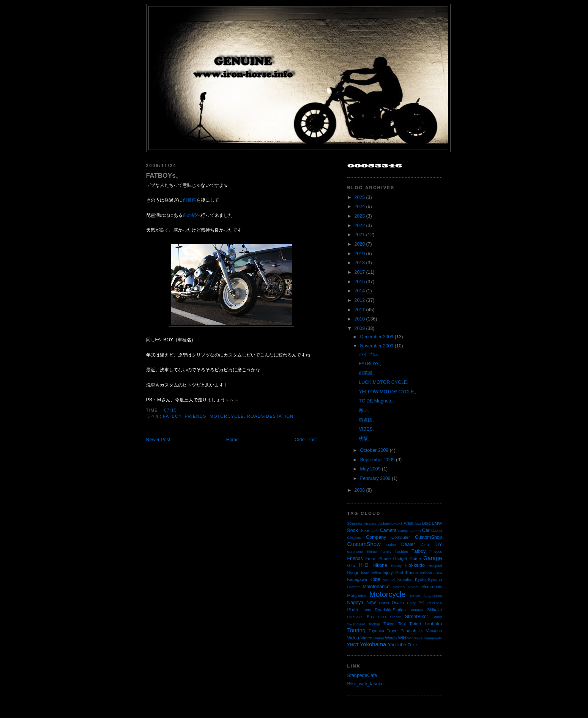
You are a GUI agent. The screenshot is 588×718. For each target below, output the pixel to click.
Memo (427, 587)
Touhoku (433, 624)
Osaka (398, 603)
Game (415, 559)
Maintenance (376, 587)
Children (354, 537)
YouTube (397, 645)
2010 (360, 319)
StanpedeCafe (362, 675)
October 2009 (374, 450)
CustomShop (428, 537)
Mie (439, 587)
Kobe (375, 579)
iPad (399, 573)
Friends (196, 416)
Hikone (380, 565)
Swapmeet (356, 624)
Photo (353, 610)
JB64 (438, 573)
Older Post (306, 440)
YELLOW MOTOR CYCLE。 (389, 392)
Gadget (400, 559)
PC (421, 603)
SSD (382, 617)
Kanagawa (357, 579)
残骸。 (366, 439)
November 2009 (377, 346)
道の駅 (189, 215)
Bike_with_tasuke (366, 684)
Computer (401, 537)
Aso (418, 523)
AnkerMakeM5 (391, 523)
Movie (415, 596)
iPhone (412, 573)
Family (386, 552)
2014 (360, 291)
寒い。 (366, 410)
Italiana (426, 573)
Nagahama (433, 596)
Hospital (435, 566)
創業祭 (189, 200)
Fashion (401, 552)
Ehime (372, 552)
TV (421, 631)
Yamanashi (433, 638)
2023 (360, 216)
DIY (438, 544)
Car (426, 530)
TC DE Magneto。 (378, 401)
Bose (364, 530)
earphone (355, 552)
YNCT (353, 645)
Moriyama (357, 595)
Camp (403, 531)
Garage (433, 558)
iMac (365, 573)
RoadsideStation (270, 416)
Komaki (389, 580)
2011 (360, 310)
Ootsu (384, 603)
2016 (360, 282)
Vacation (434, 631)
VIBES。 (368, 429)
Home (233, 440)
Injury (388, 573)
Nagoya (355, 603)
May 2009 (370, 469)
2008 (360, 490)
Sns (370, 617)
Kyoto (420, 579)
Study (437, 617)
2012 (360, 300)
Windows (415, 638)
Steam (395, 617)
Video (353, 638)
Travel (393, 631)
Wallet (379, 638)
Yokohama (373, 644)
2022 (360, 226)
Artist (409, 523)
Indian (376, 573)
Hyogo (353, 573)
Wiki (402, 638)
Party (411, 603)
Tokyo (389, 624)
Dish (425, 544)
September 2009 (377, 460)
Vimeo (367, 638)
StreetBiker (417, 617)
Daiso (391, 545)
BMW (437, 523)
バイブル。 (370, 354)
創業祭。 (368, 373)
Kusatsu (405, 579)
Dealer (408, 544)
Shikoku (435, 610)
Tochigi (374, 624)
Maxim (413, 587)
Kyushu (435, 579)
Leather (354, 587)
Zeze (412, 645)
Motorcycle (227, 416)
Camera (388, 530)
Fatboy (172, 416)
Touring (357, 630)
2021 (360, 235)
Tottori (415, 624)
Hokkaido (415, 565)
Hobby (396, 566)
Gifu (351, 565)
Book (353, 530)
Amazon (370, 523)
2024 (360, 207)
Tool (402, 624)
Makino (399, 587)
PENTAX (435, 603)
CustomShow (364, 544)
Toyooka (376, 631)
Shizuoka (355, 617)
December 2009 (377, 337)
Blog (426, 523)
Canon (415, 531)
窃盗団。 (368, 420)
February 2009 (375, 478)
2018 (360, 263)
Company (376, 537)
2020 (360, 244)
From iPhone (378, 559)
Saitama (416, 610)
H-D (363, 565)
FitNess (436, 552)
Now (371, 603)
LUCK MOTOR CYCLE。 (385, 382)
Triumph (408, 631)
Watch (391, 638)
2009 (360, 328)
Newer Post (158, 440)
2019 (360, 254)
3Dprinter (355, 523)
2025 (360, 197)
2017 (360, 272)
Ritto (367, 610)
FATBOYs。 (164, 175)
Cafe (374, 531)
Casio (437, 530)
